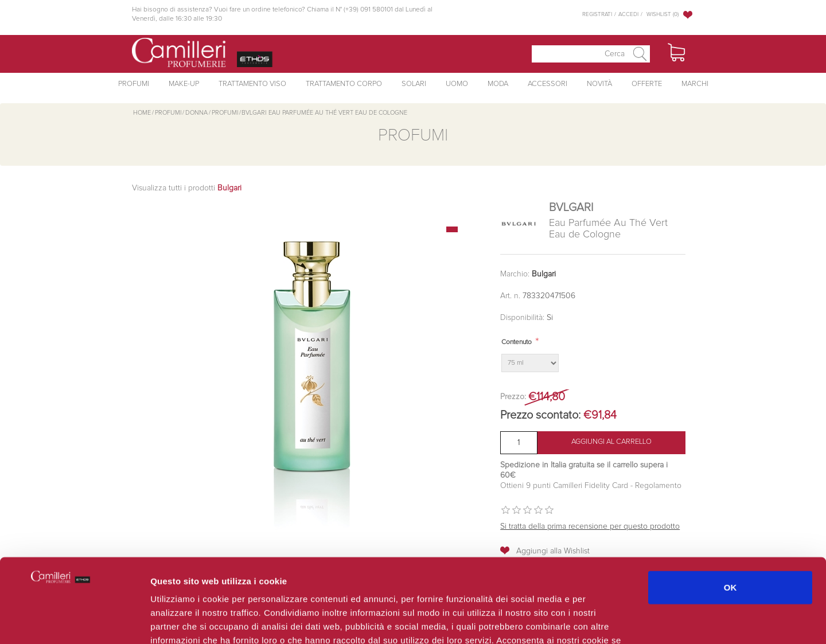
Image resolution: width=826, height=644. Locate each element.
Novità (599, 84)
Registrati (597, 14)
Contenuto (517, 342)
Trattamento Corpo (344, 84)
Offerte (647, 84)
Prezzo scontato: (540, 415)
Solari (414, 84)
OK (730, 508)
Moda (498, 84)
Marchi (695, 84)
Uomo (457, 84)
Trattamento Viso (252, 84)
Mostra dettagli (609, 621)
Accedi (628, 14)
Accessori (548, 84)
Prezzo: (513, 397)
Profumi (134, 84)
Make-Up (184, 84)
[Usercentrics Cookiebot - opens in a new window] (74, 622)
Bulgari (544, 274)
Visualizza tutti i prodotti (187, 188)
